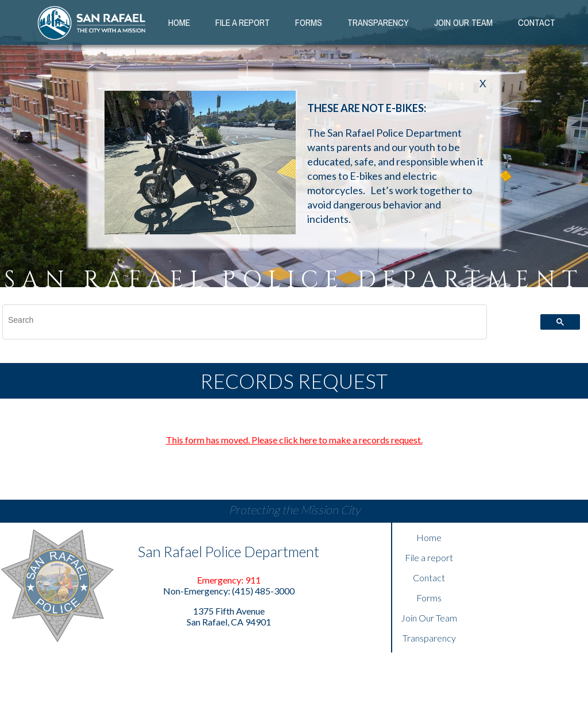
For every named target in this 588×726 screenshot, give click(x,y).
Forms (309, 22)
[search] (238, 320)
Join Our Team (429, 618)
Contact (537, 22)
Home (179, 22)
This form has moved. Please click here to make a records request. (294, 440)
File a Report (243, 22)
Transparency (378, 22)
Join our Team (463, 22)
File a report (429, 557)
